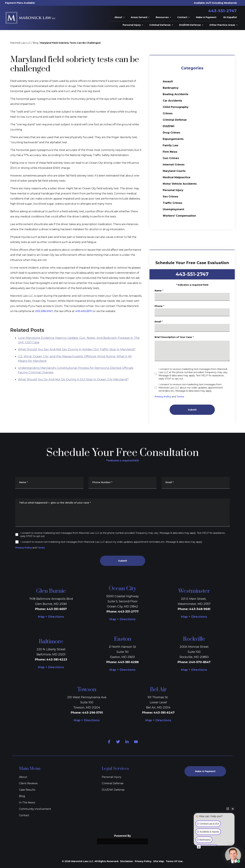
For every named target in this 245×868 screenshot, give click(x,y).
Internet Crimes (174, 165)
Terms (188, 397)
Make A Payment (205, 771)
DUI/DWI (169, 126)
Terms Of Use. (174, 861)
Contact (24, 815)
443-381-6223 (57, 660)
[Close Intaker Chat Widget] (233, 809)
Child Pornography (176, 107)
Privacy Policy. (143, 861)
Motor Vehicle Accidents (180, 184)
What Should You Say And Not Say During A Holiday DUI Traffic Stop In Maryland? (77, 360)
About (23, 777)
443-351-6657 (57, 609)
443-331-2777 (128, 612)
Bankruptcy (171, 88)
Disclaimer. (127, 861)
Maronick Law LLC (21, 43)
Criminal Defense (175, 120)
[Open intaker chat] (199, 847)
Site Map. (159, 861)
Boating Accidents (176, 94)
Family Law (170, 145)
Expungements (173, 139)
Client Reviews (28, 783)
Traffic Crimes (172, 203)
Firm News (170, 152)
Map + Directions (51, 617)
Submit (200, 410)
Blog (36, 43)
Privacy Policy (170, 397)
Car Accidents (172, 101)
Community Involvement (35, 809)
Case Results (27, 790)
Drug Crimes (171, 133)
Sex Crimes (170, 197)
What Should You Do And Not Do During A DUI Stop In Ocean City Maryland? (73, 390)
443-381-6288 (128, 662)
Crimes (168, 113)
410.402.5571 (84, 311)
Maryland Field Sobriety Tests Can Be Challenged (70, 43)
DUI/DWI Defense (113, 790)
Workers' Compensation (179, 216)
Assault (168, 81)
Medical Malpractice (177, 177)
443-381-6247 (164, 713)
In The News (27, 803)
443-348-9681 (200, 609)
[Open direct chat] (228, 809)
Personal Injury (173, 190)
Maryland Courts (174, 171)
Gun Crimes (171, 158)
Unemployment (173, 209)
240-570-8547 (200, 662)
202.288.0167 (44, 311)
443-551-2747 (222, 11)
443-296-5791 (92, 713)
